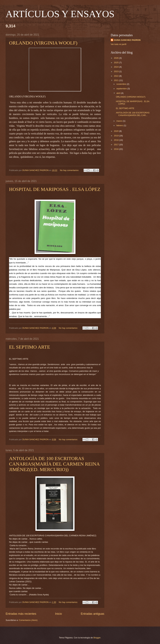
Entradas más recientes (21, 614)
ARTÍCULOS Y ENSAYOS (60, 14)
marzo (120, 121)
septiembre (122, 89)
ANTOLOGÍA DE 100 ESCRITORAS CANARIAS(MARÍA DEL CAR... (133, 114)
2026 (117, 58)
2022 (117, 76)
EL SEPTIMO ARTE (30, 347)
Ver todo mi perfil (119, 44)
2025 (117, 63)
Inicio (59, 614)
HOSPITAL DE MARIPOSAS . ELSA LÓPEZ (55, 189)
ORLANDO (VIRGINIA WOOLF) (43, 43)
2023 (117, 71)
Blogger (97, 638)
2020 (117, 131)
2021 (117, 80)
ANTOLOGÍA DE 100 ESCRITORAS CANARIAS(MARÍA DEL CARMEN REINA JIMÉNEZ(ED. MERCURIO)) (54, 464)
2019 (117, 136)
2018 (117, 140)
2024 (117, 67)
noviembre (122, 84)
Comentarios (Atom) (28, 620)
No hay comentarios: (70, 170)
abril (119, 93)
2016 (117, 149)
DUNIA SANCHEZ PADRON (127, 40)
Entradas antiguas (93, 614)
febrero (120, 125)
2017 (117, 145)
